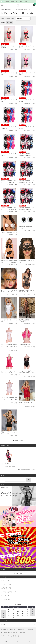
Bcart (32, 641)
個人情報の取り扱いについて (9, 633)
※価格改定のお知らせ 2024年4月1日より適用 (16, 1)
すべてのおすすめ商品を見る (27, 470)
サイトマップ (5, 636)
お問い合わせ (15, 636)
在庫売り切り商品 (6, 588)
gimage (3, 624)
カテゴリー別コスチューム (9, 592)
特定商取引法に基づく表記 (25, 630)
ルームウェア (5, 596)
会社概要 (4, 630)
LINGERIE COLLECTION (24, 9)
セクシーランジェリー (11, 9)
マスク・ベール (6, 600)
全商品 (3, 9)
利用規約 (23, 633)
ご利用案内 (12, 630)
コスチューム (5, 580)
